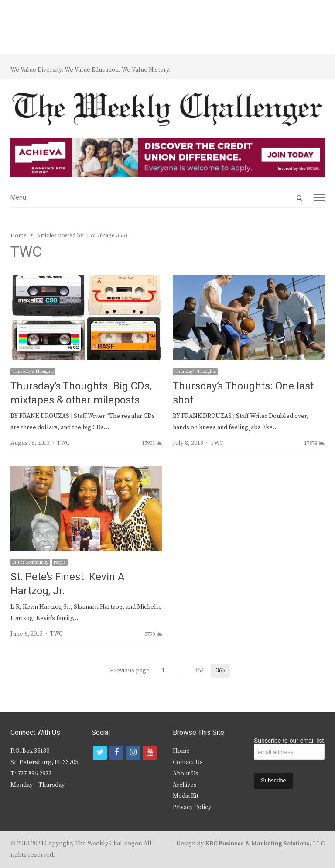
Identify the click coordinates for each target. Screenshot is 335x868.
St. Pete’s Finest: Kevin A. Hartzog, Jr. (69, 584)
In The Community (30, 562)
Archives (185, 785)
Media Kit (186, 796)
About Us (186, 774)
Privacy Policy (192, 807)
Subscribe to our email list (289, 741)
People (60, 562)
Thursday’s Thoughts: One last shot (243, 393)
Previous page (130, 671)
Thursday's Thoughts (33, 372)
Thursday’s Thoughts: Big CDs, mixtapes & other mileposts (81, 393)
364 (202, 671)
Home (181, 751)
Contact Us (188, 762)
